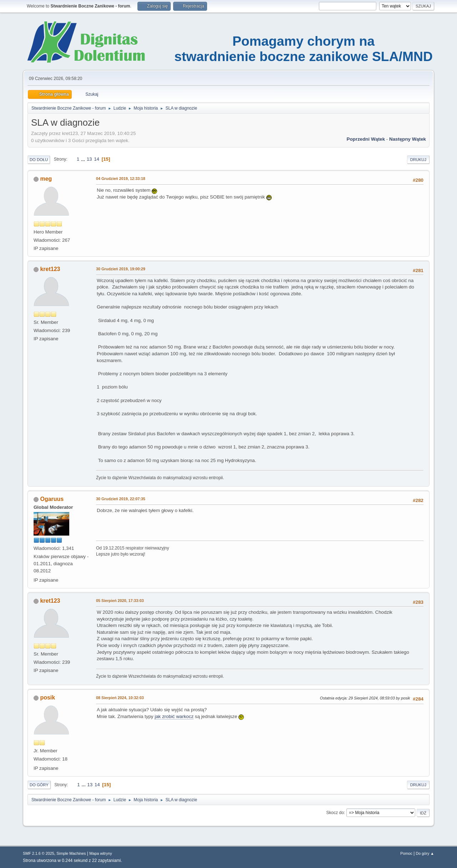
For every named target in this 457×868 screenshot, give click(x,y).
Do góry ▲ (425, 853)
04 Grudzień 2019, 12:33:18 (121, 179)
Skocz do (335, 813)
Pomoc (406, 853)
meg (46, 179)
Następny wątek (408, 139)
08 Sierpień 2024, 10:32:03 (120, 698)
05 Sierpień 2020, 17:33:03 (120, 601)
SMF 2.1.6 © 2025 (39, 853)
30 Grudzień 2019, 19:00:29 (121, 269)
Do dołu (39, 160)
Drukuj (418, 160)
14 (97, 159)
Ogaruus (52, 499)
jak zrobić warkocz (174, 716)
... (84, 159)
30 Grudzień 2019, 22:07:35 (121, 499)
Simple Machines (71, 853)
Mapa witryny (101, 853)
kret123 (50, 269)
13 (89, 159)
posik (47, 698)
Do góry (39, 785)
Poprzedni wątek (366, 139)
